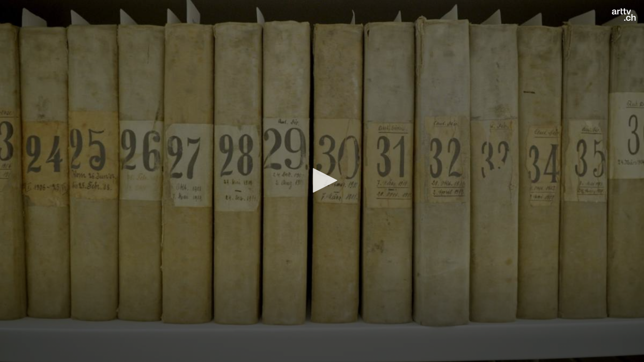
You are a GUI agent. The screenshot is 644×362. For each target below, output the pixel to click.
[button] (322, 180)
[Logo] (624, 15)
